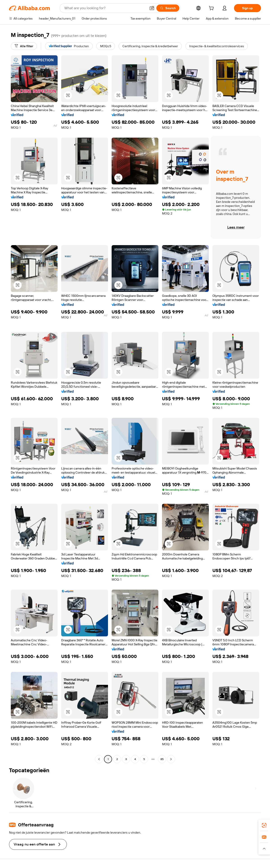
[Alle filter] (24, 46)
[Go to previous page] (99, 759)
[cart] (212, 9)
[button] (152, 8)
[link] (264, 825)
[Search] (168, 8)
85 (162, 759)
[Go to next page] (171, 759)
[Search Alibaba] (105, 8)
